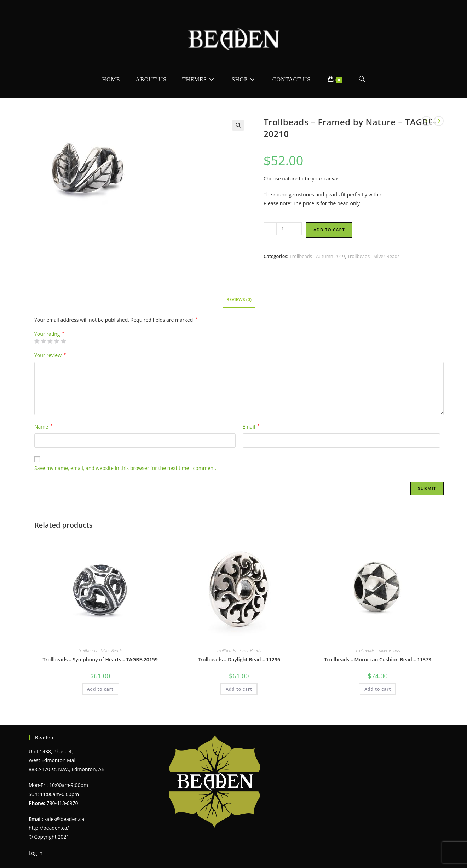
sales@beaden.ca (64, 819)
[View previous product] (426, 121)
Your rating (49, 334)
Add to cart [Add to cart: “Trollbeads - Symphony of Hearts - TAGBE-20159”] (100, 689)
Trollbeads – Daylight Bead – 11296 (239, 659)
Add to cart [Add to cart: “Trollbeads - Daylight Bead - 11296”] (239, 689)
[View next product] (439, 121)
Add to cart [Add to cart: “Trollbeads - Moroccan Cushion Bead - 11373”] (378, 689)
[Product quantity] (283, 229)
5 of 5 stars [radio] (63, 341)
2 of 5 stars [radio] (44, 341)
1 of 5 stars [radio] (37, 341)
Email (251, 427)
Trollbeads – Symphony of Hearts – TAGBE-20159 (100, 659)
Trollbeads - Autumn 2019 (317, 256)
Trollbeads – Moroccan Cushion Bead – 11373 (377, 659)
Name (43, 427)
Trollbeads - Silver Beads (374, 256)
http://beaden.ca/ (49, 828)
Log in (36, 853)
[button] (238, 125)
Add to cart (329, 230)
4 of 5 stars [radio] (57, 341)
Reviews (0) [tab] (239, 300)
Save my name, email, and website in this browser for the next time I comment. (125, 468)
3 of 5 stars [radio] (50, 341)
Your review (50, 355)
